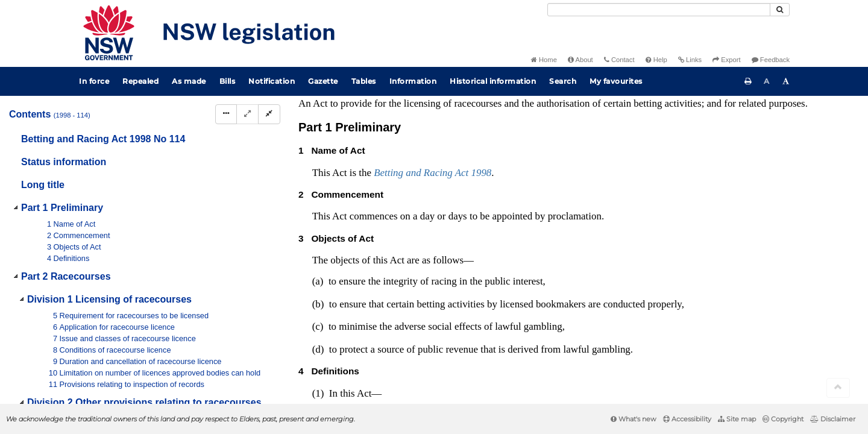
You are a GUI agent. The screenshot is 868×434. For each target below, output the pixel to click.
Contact (619, 60)
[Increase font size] (786, 81)
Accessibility (687, 419)
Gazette (323, 81)
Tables (364, 81)
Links (690, 60)
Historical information (493, 81)
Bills (228, 81)
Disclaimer (833, 419)
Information (413, 81)
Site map (737, 419)
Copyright (783, 419)
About (580, 60)
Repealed (140, 81)
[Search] (659, 10)
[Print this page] (748, 81)
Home (544, 60)
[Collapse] (269, 114)
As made (189, 81)
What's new (634, 419)
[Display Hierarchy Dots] (226, 114)
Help (656, 60)
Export (726, 60)
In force (94, 81)
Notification (272, 81)
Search (563, 81)
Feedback (771, 60)
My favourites (616, 81)
